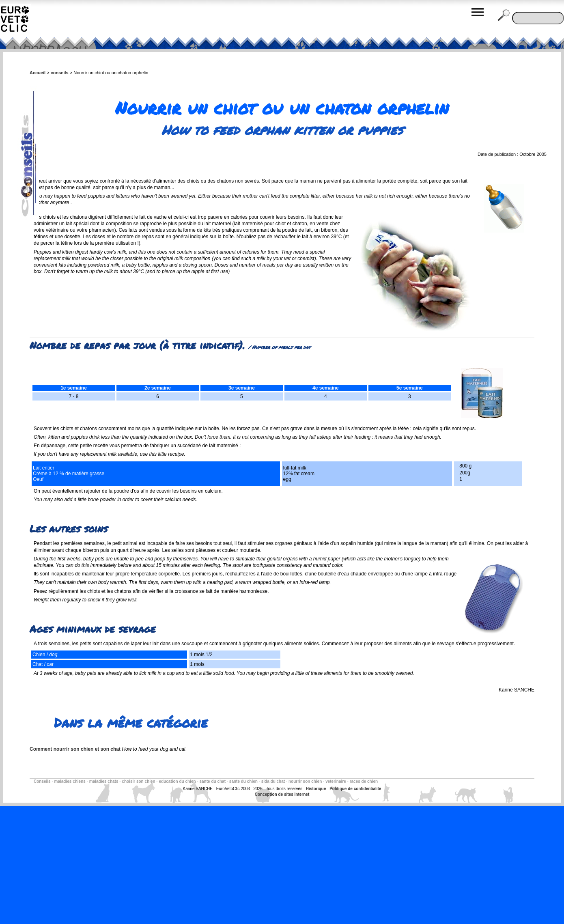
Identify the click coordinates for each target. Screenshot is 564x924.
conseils (60, 73)
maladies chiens (70, 781)
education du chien (177, 781)
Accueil (38, 73)
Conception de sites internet (282, 794)
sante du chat (213, 781)
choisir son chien (138, 781)
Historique (316, 789)
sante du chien (243, 781)
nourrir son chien (305, 781)
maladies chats (104, 781)
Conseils (42, 781)
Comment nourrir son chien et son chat (75, 749)
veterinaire (336, 781)
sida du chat (273, 781)
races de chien (364, 781)
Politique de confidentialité (355, 789)
